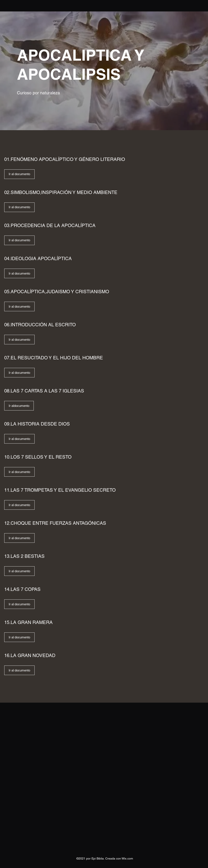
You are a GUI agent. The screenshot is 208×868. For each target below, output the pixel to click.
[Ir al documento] (19, 174)
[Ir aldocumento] (19, 406)
